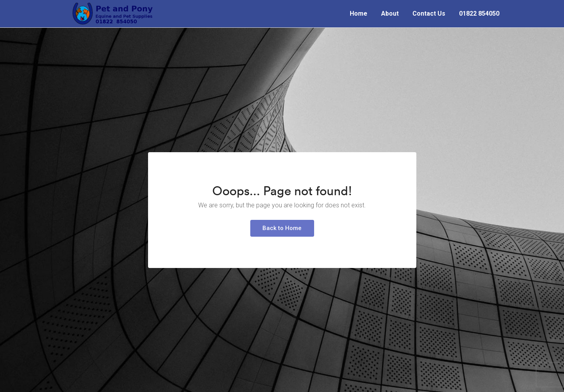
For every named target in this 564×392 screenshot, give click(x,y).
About (390, 13)
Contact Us (429, 13)
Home (359, 13)
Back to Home (282, 228)
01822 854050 (479, 13)
